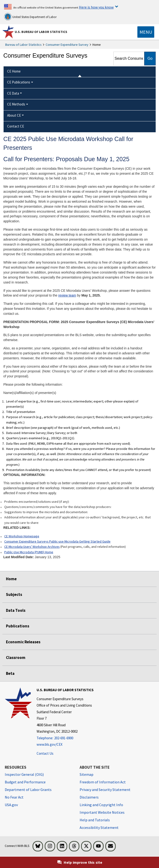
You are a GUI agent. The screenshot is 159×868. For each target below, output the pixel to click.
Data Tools (16, 610)
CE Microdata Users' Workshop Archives (32, 547)
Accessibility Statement (99, 827)
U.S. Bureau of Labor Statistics (41, 32)
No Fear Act (14, 797)
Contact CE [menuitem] (16, 126)
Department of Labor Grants (28, 790)
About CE (14, 115)
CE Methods (16, 104)
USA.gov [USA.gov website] (11, 805)
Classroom (16, 658)
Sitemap (87, 774)
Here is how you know (96, 7)
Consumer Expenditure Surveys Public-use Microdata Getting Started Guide (57, 541)
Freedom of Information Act (103, 782)
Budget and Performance (25, 782)
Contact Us (45, 753)
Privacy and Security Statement (105, 790)
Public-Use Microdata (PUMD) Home (29, 552)
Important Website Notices (102, 812)
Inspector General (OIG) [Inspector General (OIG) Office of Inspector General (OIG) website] (24, 774)
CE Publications (19, 82)
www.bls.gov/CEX (50, 744)
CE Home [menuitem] (14, 71)
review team (67, 295)
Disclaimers (89, 797)
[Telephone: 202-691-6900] (65, 738)
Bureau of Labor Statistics (23, 45)
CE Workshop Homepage (22, 536)
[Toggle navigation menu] (146, 32)
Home (11, 579)
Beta (10, 673)
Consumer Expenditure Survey (67, 45)
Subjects (14, 594)
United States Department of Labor (30, 17)
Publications (18, 626)
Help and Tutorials (95, 820)
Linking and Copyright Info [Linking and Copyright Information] (101, 805)
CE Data (13, 93)
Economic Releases (23, 642)
